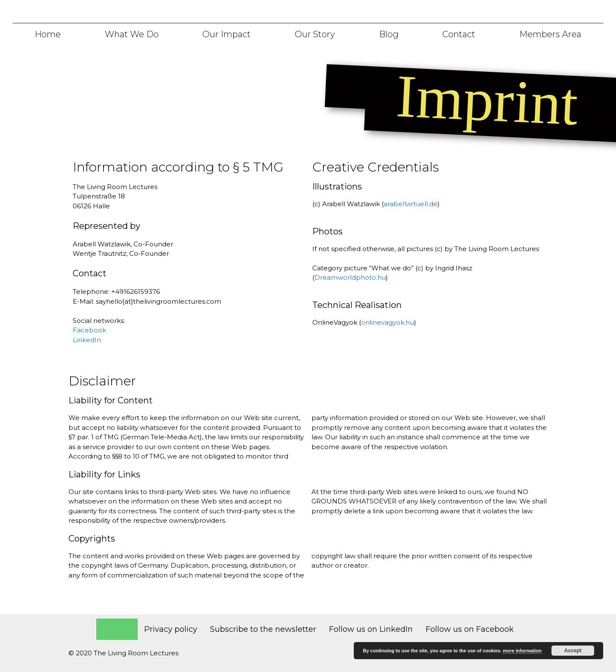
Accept (573, 651)
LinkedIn (87, 340)
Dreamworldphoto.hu (350, 277)
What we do (132, 34)
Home (48, 34)
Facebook (89, 330)
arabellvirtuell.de (411, 204)
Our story (315, 34)
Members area (550, 34)
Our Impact (227, 34)
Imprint (117, 629)
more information (522, 651)
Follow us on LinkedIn (371, 629)
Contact (459, 34)
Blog (389, 34)
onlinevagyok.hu (388, 322)
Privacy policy (171, 629)
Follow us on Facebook (470, 629)
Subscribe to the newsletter (263, 629)
